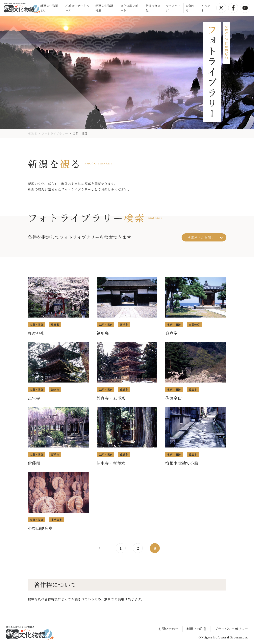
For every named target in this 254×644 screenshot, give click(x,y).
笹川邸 (103, 333)
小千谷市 (57, 520)
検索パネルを (205, 237)
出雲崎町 (194, 325)
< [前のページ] (99, 548)
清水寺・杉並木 (111, 463)
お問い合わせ (168, 629)
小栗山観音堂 (40, 528)
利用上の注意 (197, 629)
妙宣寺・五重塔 (111, 398)
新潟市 (124, 325)
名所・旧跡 (37, 325)
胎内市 (55, 390)
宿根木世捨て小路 (182, 463)
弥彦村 (55, 325)
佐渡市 (124, 390)
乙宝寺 (34, 398)
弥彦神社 (36, 333)
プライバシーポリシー (231, 629)
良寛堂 (171, 333)
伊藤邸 (34, 463)
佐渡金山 (174, 398)
